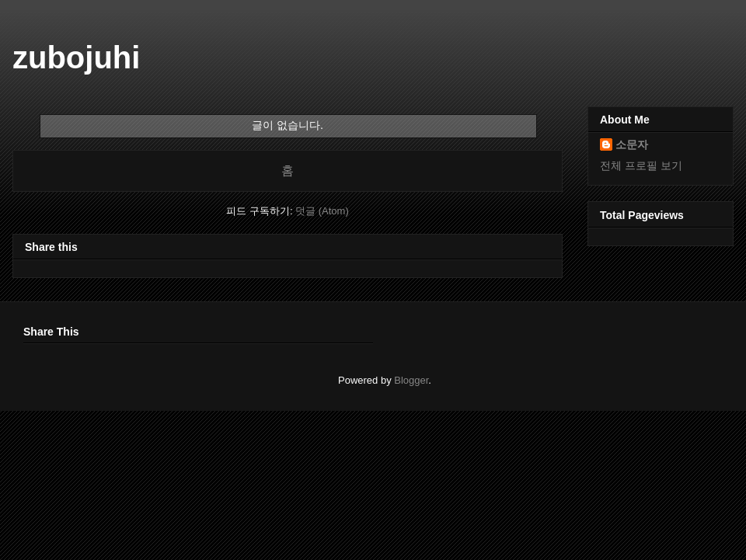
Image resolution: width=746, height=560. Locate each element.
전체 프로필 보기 (641, 165)
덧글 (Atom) (322, 211)
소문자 (632, 144)
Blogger (411, 380)
